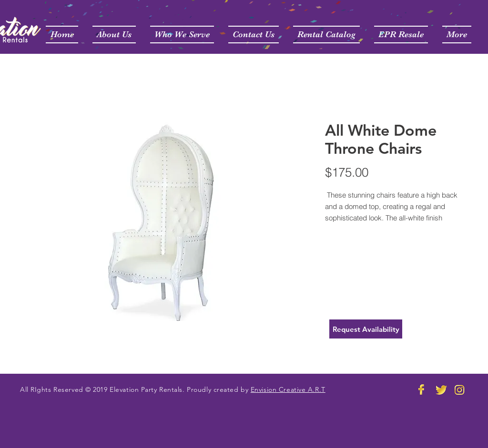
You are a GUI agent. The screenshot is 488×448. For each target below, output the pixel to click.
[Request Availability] (366, 329)
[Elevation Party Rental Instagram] (460, 389)
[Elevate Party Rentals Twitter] (441, 389)
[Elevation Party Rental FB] (422, 389)
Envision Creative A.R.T (288, 389)
